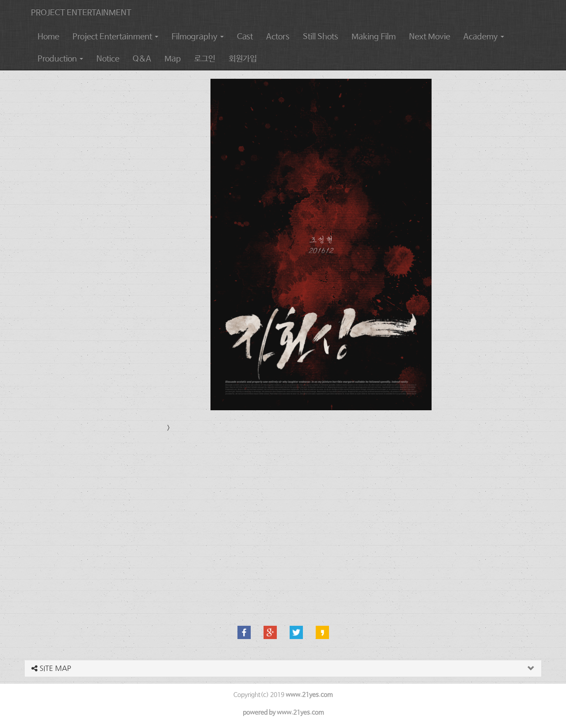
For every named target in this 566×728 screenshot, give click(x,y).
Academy (484, 37)
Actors (278, 37)
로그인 (205, 59)
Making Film (374, 37)
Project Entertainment (115, 37)
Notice (108, 59)
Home (48, 37)
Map (173, 59)
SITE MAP (51, 668)
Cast (245, 37)
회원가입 (243, 59)
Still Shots (321, 37)
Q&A (142, 59)
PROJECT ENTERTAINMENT (81, 13)
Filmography (198, 37)
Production (60, 59)
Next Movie (430, 37)
